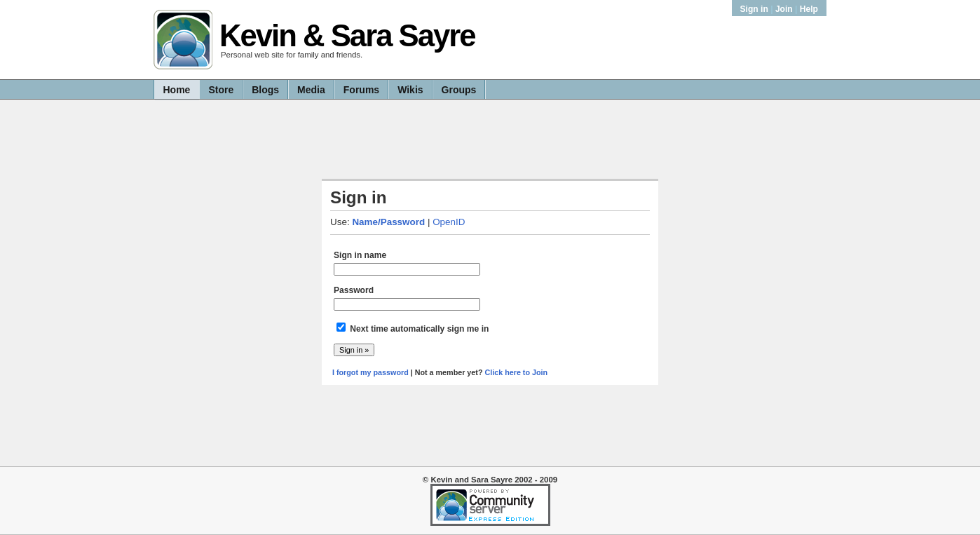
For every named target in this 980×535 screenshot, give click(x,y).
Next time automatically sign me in (419, 329)
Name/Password (388, 222)
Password (354, 290)
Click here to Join (516, 372)
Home (177, 90)
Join (784, 9)
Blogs (265, 90)
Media (311, 90)
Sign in (756, 9)
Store (221, 90)
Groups (459, 90)
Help (809, 9)
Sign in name (360, 255)
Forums (361, 90)
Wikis (410, 90)
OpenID (449, 222)
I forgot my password (370, 372)
